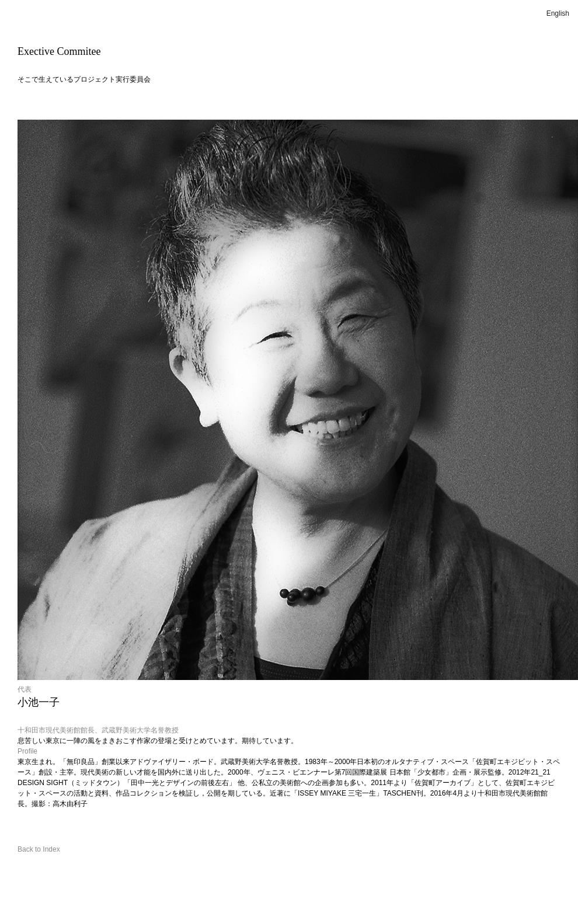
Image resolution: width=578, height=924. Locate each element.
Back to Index (39, 849)
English (558, 13)
